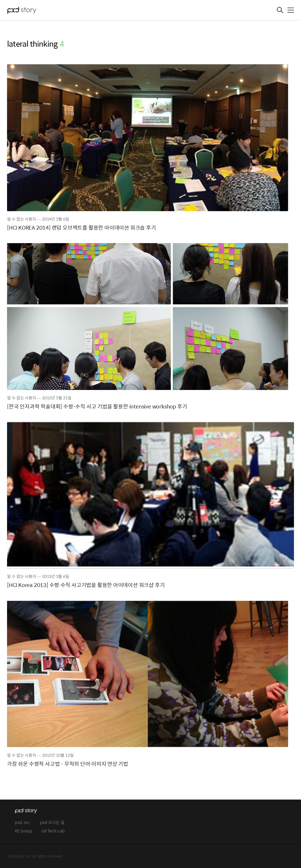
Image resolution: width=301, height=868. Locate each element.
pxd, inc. (23, 823)
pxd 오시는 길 (52, 823)
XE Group (24, 831)
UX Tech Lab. (54, 831)
